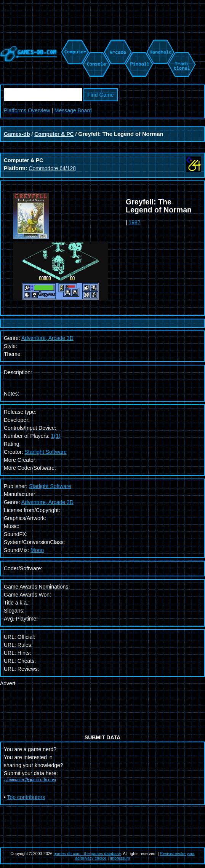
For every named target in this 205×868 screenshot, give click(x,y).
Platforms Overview (27, 110)
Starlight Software (46, 452)
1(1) (56, 436)
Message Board (73, 110)
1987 (135, 222)
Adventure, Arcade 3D (47, 502)
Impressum (120, 858)
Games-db (17, 134)
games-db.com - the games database (87, 854)
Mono (37, 550)
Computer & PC (54, 134)
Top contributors (26, 797)
